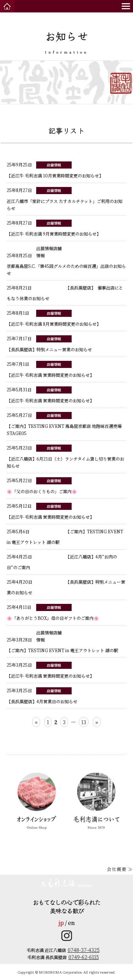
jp (61, 923)
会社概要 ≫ (120, 869)
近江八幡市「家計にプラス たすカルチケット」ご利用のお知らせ (65, 199)
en (71, 923)
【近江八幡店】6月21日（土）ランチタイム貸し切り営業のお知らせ (65, 457)
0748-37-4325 (84, 950)
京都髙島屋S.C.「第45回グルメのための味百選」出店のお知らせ (66, 264)
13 (84, 722)
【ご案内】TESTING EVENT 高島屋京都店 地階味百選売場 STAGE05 (64, 424)
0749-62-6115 (84, 957)
